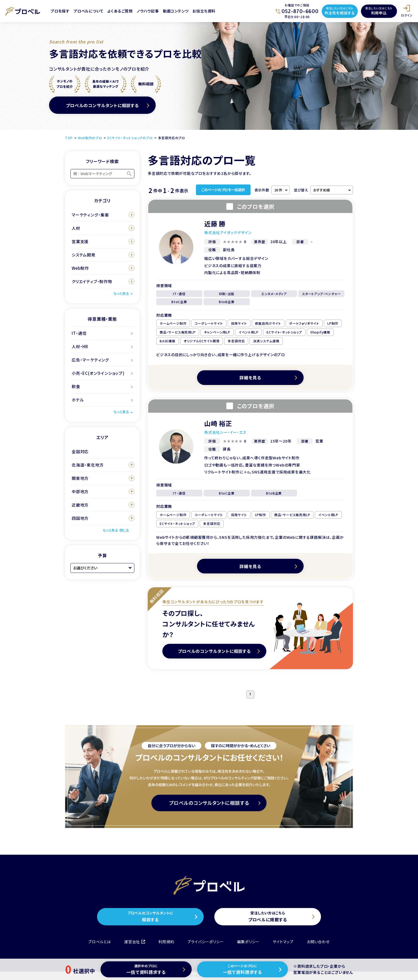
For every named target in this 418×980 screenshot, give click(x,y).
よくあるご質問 (120, 11)
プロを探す (60, 11)
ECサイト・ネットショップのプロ (130, 138)
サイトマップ (283, 942)
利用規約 (166, 942)
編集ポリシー (248, 942)
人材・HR (80, 346)
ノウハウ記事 (148, 11)
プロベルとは (100, 942)
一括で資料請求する (146, 969)
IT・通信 (79, 333)
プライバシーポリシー (206, 942)
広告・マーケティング (90, 360)
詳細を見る (250, 377)
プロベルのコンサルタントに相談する (102, 105)
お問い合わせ (318, 942)
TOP (69, 138)
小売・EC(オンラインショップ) (98, 373)
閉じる (124, 530)
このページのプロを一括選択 (223, 190)
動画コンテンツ (176, 11)
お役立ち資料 (204, 11)
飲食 (76, 386)
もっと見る (121, 293)
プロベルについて (89, 11)
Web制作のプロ (90, 138)
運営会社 (135, 942)
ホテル (78, 400)
